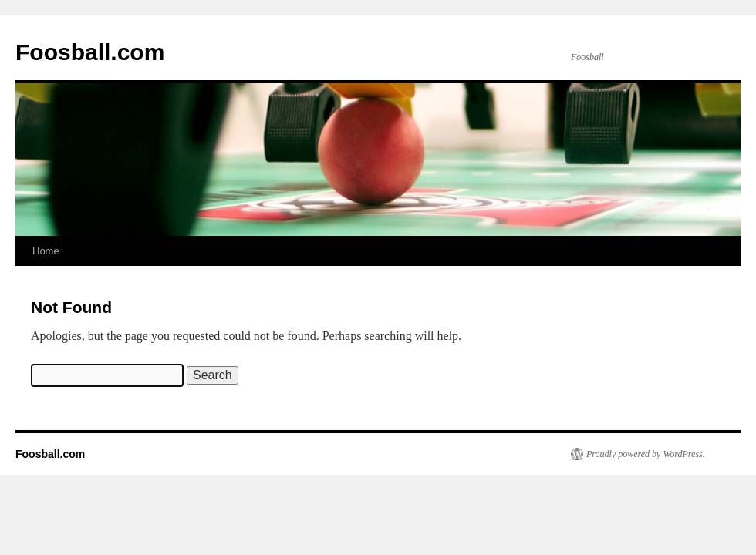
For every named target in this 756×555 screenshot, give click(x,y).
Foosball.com (90, 52)
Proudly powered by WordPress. (646, 454)
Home (46, 251)
